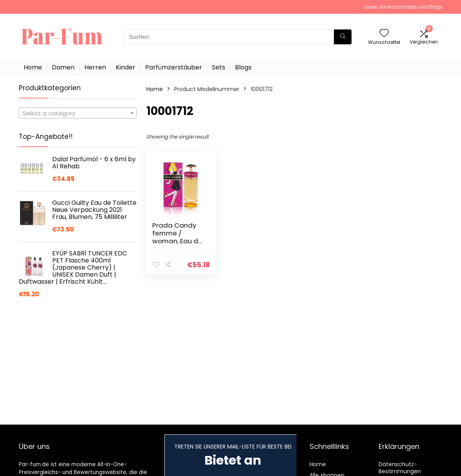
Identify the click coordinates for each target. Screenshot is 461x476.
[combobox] (78, 113)
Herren (95, 67)
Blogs (243, 67)
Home (33, 67)
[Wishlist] (384, 34)
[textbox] (78, 113)
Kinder (126, 67)
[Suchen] (343, 37)
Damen (63, 67)
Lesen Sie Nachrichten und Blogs (404, 7)
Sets (219, 67)
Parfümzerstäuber (174, 67)
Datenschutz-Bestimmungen (400, 468)
